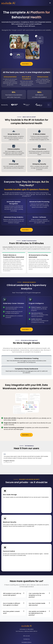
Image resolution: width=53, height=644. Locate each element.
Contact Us (27, 639)
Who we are (26, 636)
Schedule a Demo (27, 642)
